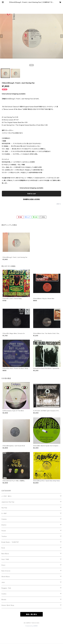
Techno (4, 536)
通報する (59, 204)
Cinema (4, 519)
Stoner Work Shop (8, 605)
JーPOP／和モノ (7, 496)
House (4, 531)
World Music (6, 577)
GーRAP (4, 513)
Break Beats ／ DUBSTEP (10, 542)
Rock (3, 548)
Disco (3, 565)
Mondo (4, 600)
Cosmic (4, 594)
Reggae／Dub (6, 588)
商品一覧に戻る (31, 614)
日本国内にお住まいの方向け (31, 199)
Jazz (3, 582)
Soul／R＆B (5, 559)
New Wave (5, 554)
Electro (4, 525)
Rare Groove (6, 571)
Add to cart (32, 194)
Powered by (31, 626)
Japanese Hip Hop (8, 502)
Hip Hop (4, 508)
